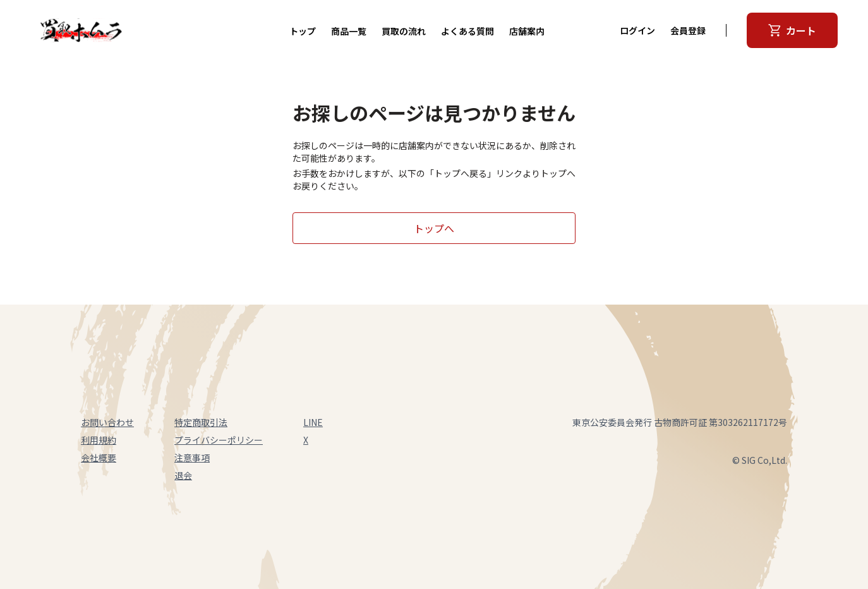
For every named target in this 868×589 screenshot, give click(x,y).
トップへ (434, 228)
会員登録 (688, 30)
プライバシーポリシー (219, 440)
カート (792, 30)
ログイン (637, 30)
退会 (183, 475)
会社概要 (99, 458)
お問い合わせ (107, 422)
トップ (303, 31)
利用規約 (99, 440)
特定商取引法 (201, 422)
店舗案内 (527, 31)
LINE (313, 422)
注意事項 (192, 458)
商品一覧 (349, 31)
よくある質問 (467, 31)
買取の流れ (404, 31)
